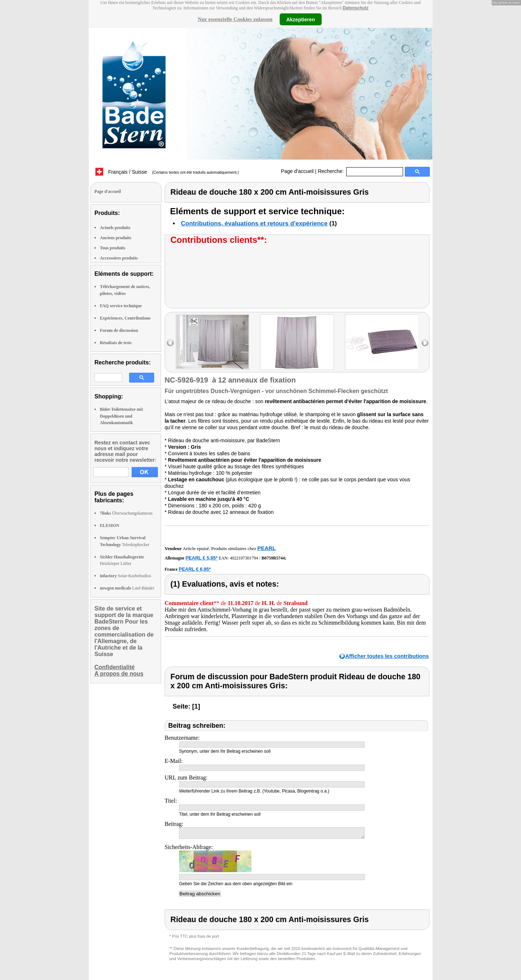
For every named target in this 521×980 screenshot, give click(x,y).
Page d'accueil (297, 171)
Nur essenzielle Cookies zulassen (235, 19)
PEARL (266, 548)
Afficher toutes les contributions (387, 656)
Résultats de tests (116, 343)
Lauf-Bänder (127, 588)
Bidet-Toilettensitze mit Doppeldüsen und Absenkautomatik (121, 416)
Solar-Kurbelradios (125, 576)
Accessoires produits (119, 258)
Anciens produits (116, 238)
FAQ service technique (121, 306)
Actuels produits (115, 228)
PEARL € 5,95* (202, 558)
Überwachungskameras (126, 513)
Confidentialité (115, 667)
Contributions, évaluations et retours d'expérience (254, 223)
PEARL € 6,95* (195, 569)
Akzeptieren (300, 19)
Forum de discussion (119, 330)
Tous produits (113, 248)
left (170, 343)
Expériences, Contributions (125, 318)
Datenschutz (355, 8)
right (425, 343)
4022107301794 (244, 558)
